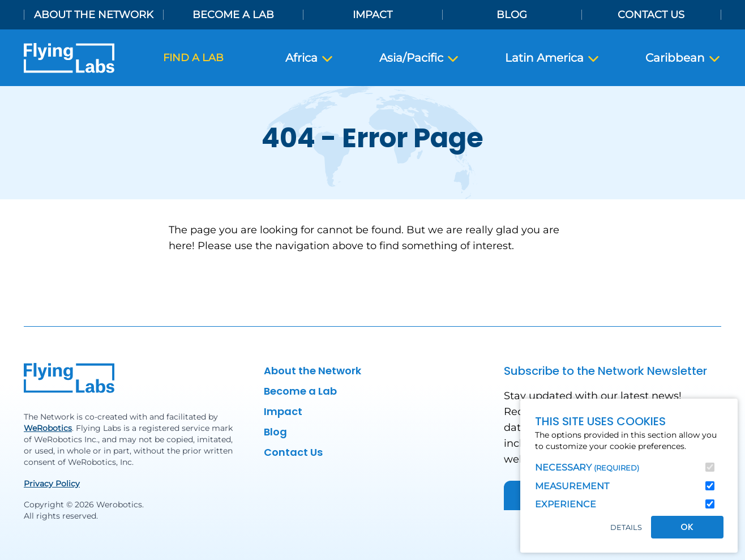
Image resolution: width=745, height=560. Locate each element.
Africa (310, 58)
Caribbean (683, 58)
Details (626, 527)
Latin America (553, 58)
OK (687, 527)
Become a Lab (233, 15)
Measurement (572, 486)
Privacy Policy (52, 484)
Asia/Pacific (419, 58)
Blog (512, 15)
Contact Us (651, 15)
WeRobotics (48, 428)
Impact (373, 15)
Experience (566, 504)
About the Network (94, 15)
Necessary (587, 467)
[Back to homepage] (69, 58)
